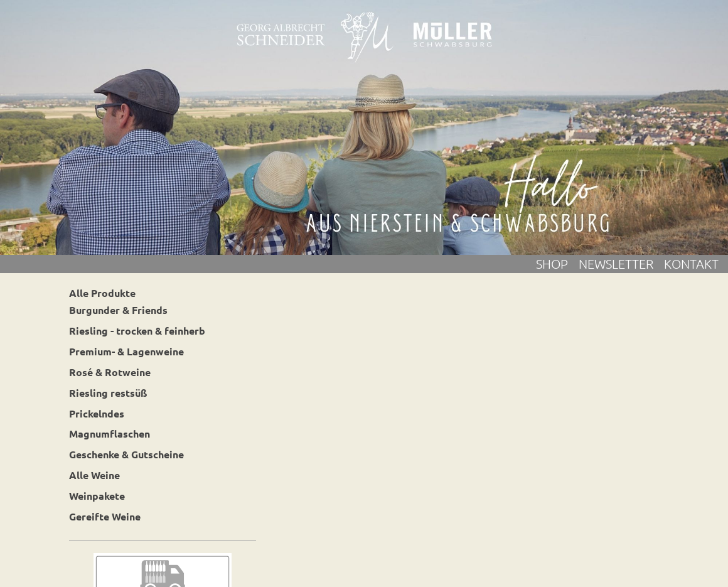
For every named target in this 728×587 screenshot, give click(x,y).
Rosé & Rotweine (110, 372)
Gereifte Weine (105, 516)
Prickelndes (97, 413)
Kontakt (691, 264)
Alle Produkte (102, 293)
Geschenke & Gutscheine (126, 454)
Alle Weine (94, 475)
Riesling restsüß (108, 393)
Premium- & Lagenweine (126, 351)
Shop (557, 264)
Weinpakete (97, 496)
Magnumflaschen (110, 434)
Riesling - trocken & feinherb (137, 331)
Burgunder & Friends (118, 310)
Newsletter (621, 264)
